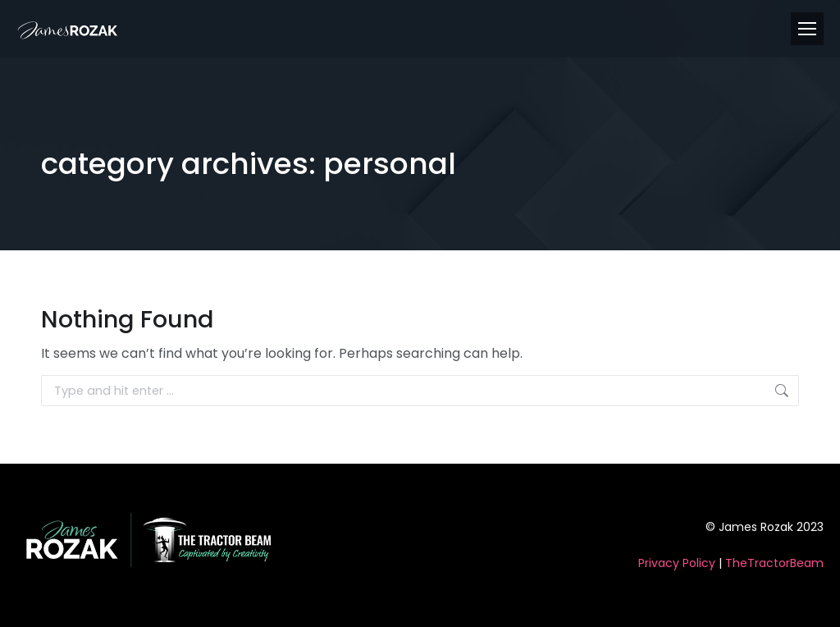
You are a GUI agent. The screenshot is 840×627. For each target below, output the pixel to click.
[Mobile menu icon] (807, 29)
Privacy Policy (677, 563)
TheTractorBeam (774, 563)
